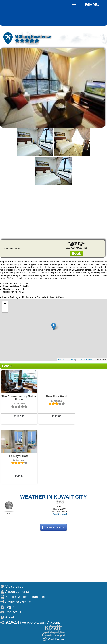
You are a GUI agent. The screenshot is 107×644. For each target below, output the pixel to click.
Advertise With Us (18, 602)
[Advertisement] (53, 211)
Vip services (14, 587)
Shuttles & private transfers (25, 597)
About (10, 617)
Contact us (13, 612)
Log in (10, 607)
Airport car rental (17, 592)
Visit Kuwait (56, 639)
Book (76, 253)
